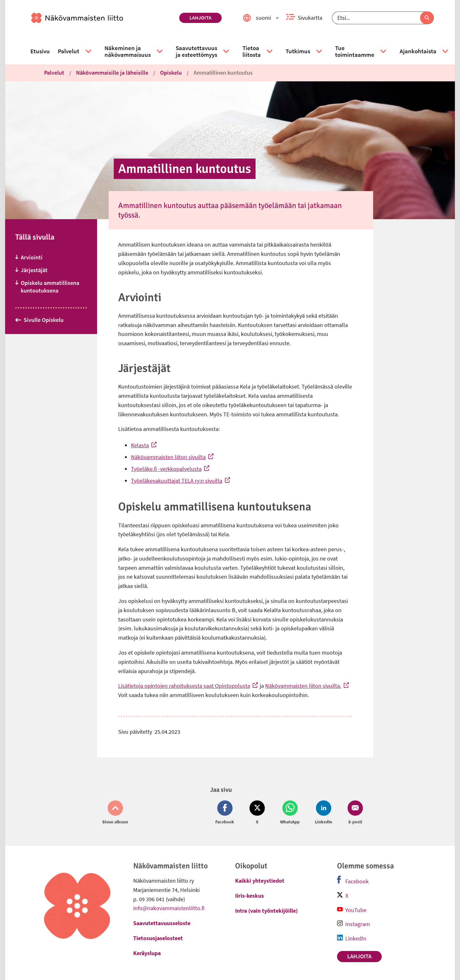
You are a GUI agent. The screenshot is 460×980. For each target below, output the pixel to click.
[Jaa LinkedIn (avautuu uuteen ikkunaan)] (324, 813)
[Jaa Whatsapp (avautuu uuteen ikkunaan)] (290, 813)
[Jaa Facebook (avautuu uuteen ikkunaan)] (226, 813)
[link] (103, 18)
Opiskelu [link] (171, 73)
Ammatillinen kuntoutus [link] (223, 73)
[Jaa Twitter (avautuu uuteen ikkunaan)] (257, 813)
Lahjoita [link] (200, 18)
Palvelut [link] (54, 73)
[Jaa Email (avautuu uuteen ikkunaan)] (354, 813)
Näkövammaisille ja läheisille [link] (112, 73)
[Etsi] (383, 18)
